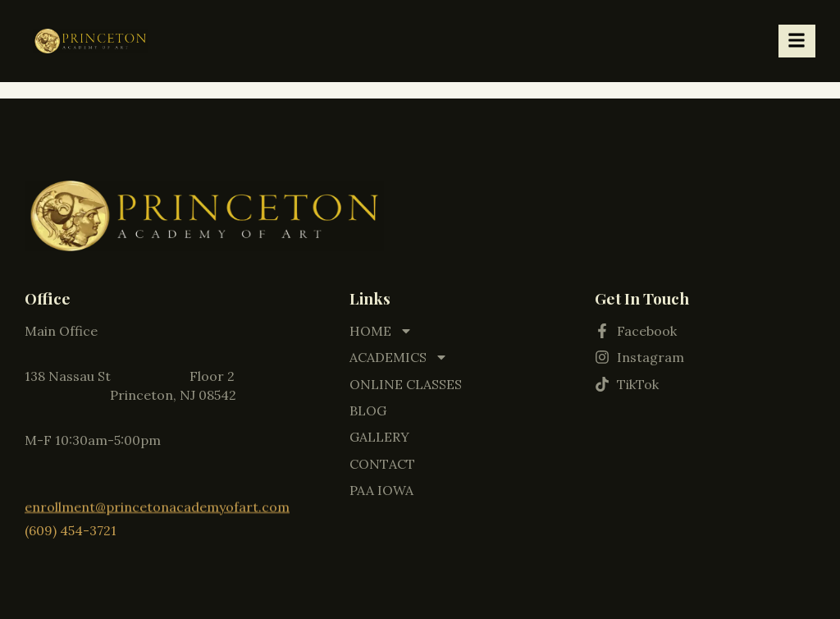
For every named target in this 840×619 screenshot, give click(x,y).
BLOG (368, 408)
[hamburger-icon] (797, 41)
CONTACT (382, 461)
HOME (381, 328)
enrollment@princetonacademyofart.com (157, 506)
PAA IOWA (381, 488)
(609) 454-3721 (71, 528)
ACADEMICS (399, 355)
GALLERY (379, 434)
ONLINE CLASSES (406, 381)
